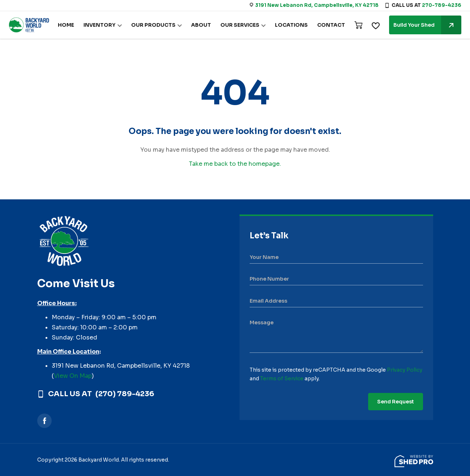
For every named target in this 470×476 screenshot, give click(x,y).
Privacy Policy (405, 370)
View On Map (73, 376)
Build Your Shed (427, 25)
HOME (77, 25)
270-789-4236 (442, 5)
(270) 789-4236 (125, 394)
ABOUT (206, 25)
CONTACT (332, 25)
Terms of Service (282, 378)
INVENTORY (109, 25)
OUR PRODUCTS (161, 25)
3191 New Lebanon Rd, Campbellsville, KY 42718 (317, 5)
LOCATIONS (294, 25)
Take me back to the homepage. (235, 164)
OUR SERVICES (244, 25)
